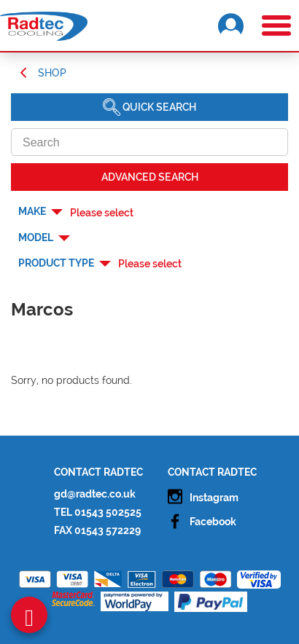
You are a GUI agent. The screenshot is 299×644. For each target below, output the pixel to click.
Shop (52, 73)
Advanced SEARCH (150, 177)
